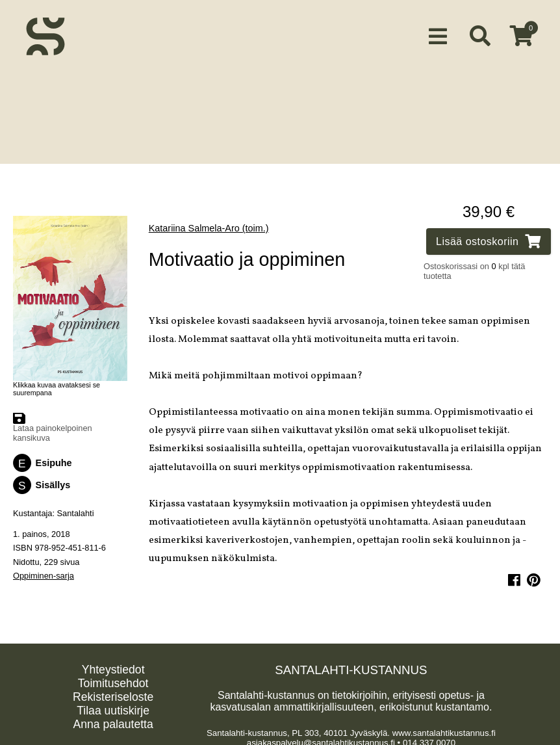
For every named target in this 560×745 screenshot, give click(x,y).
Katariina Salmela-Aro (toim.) (209, 225)
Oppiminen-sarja (44, 572)
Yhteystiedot (113, 666)
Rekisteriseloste (113, 694)
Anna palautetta (113, 721)
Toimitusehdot (113, 680)
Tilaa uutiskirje (113, 707)
